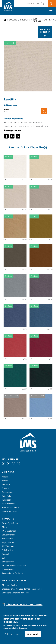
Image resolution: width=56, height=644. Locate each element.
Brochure (37, 123)
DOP (30, 123)
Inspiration (7, 500)
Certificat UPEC (11, 126)
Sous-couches (8, 569)
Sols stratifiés (8, 562)
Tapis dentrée (8, 542)
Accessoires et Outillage (12, 573)
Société (5, 481)
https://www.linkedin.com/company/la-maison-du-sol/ (9, 464)
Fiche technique (12, 123)
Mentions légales (9, 585)
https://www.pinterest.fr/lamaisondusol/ (18, 464)
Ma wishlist (52, 4)
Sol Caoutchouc (9, 535)
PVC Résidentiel (9, 531)
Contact (5, 488)
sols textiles (37, 20)
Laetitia (48, 20)
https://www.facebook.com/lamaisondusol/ (4, 464)
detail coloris (15, 167)
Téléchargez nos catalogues (24, 604)
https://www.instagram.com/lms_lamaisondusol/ (14, 464)
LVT (4, 558)
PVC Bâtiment (8, 546)
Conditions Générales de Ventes (16, 593)
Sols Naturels (8, 539)
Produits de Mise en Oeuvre (14, 565)
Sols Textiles (7, 550)
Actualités (6, 484)
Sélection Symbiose (10, 507)
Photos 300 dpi (26, 126)
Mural (5, 527)
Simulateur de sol (9, 511)
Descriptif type (41, 126)
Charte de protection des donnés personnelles (22, 589)
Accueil (5, 20)
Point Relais (7, 496)
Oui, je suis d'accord (14, 634)
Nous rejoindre (8, 504)
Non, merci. (33, 634)
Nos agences (8, 492)
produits (25, 20)
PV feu (24, 123)
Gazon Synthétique (10, 523)
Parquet (6, 554)
